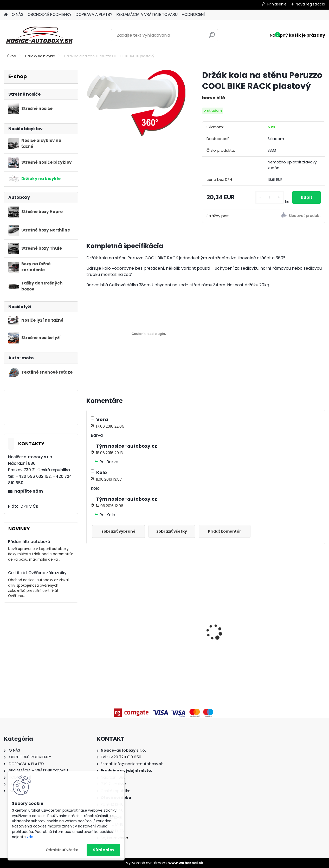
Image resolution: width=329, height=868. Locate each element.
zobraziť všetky (175, 531)
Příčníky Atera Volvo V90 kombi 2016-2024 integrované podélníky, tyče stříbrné (115, 629)
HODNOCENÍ (193, 14)
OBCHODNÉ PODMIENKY (50, 14)
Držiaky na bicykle (40, 56)
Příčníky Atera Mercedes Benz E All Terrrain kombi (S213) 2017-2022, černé (236, 627)
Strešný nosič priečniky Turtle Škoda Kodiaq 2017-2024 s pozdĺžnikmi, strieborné (176, 617)
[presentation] (89, 623)
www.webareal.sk (186, 863)
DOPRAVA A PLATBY (94, 14)
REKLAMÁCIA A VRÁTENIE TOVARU (147, 14)
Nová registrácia (310, 4)
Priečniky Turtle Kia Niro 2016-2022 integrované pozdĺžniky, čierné (295, 616)
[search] (212, 37)
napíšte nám (29, 491)
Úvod (12, 56)
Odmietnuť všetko (62, 850)
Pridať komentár (229, 531)
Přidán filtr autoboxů (29, 542)
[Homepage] (6, 15)
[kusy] (268, 197)
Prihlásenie (277, 4)
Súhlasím (103, 850)
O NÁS (18, 14)
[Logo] (40, 35)
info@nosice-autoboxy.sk (139, 764)
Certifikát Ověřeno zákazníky (37, 573)
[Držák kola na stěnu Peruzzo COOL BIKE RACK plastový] (136, 103)
